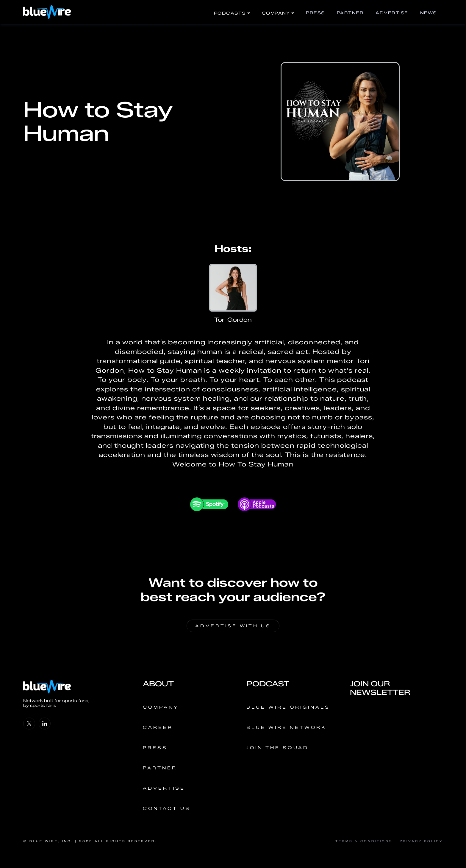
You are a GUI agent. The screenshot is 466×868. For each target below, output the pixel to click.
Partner (350, 13)
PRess (315, 13)
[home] (47, 12)
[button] (232, 13)
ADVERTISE (392, 13)
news (429, 13)
